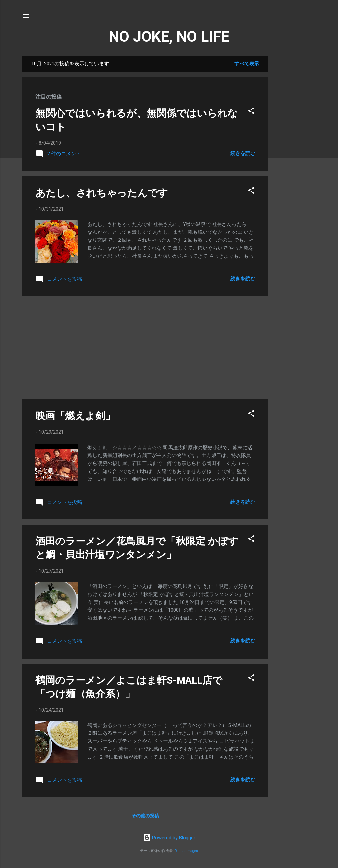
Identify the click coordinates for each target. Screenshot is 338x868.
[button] (251, 112)
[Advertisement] (295, 155)
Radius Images (186, 851)
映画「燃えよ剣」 (75, 416)
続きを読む (243, 153)
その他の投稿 (145, 816)
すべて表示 (247, 64)
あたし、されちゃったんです (102, 193)
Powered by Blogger (169, 838)
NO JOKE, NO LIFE (169, 36)
